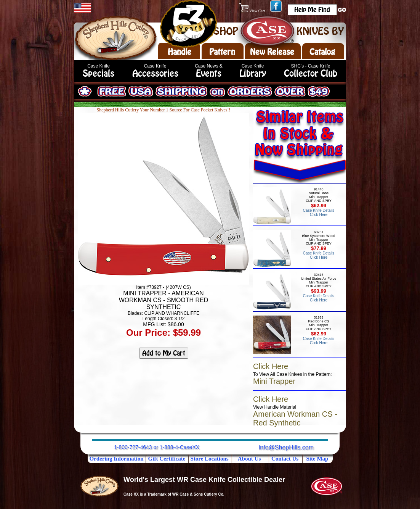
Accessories (155, 73)
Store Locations (209, 459)
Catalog (322, 52)
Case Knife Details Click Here (319, 213)
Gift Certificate (167, 459)
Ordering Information (116, 459)
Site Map (317, 459)
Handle (180, 52)
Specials (99, 73)
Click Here (271, 366)
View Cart (252, 11)
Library (253, 73)
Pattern (222, 52)
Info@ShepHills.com (286, 447)
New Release (272, 52)
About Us (249, 459)
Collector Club (311, 73)
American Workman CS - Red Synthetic (295, 418)
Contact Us (285, 459)
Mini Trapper (274, 381)
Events (209, 73)
